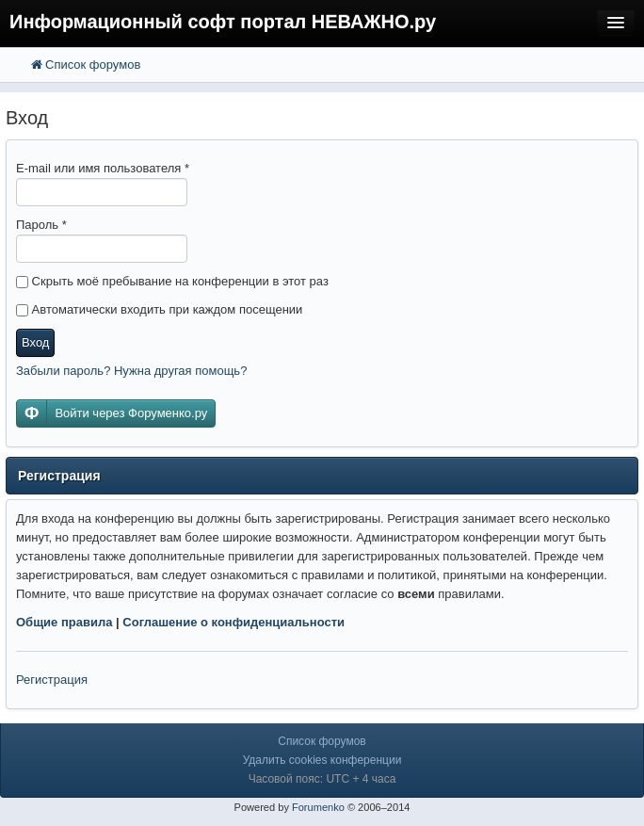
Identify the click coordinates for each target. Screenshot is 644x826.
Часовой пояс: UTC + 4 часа (322, 779)
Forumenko (318, 807)
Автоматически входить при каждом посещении (159, 309)
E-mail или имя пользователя (103, 168)
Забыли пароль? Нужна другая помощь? (131, 371)
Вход (35, 342)
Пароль (41, 225)
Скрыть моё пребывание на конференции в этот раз (172, 281)
